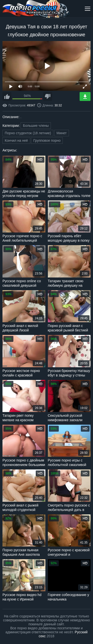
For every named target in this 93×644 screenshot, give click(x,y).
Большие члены (36, 126)
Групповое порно (47, 140)
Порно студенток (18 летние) (28, 133)
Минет (62, 133)
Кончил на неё (16, 140)
